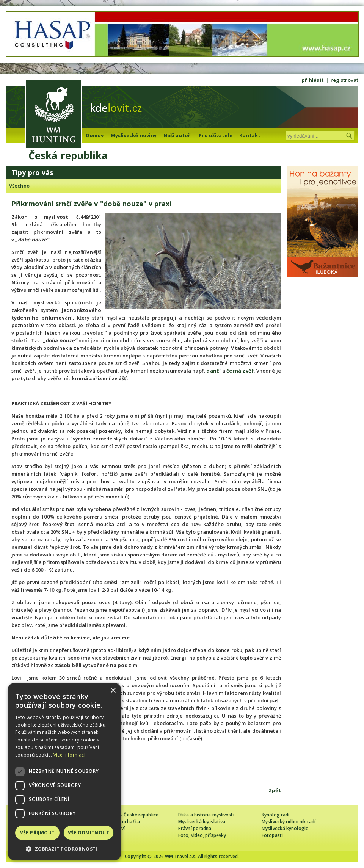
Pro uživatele (215, 135)
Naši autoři (178, 135)
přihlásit (313, 80)
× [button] (113, 691)
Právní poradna (195, 828)
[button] (64, 849)
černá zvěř (240, 371)
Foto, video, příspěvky (202, 835)
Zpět (275, 790)
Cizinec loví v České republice (127, 815)
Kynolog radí (275, 815)
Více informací (69, 755)
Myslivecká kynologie (285, 828)
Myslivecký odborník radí (289, 822)
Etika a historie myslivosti (206, 815)
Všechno (19, 186)
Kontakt (250, 135)
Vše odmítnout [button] (89, 833)
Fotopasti (272, 835)
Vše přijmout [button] (38, 833)
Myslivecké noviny (134, 135)
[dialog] (64, 772)
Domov (95, 135)
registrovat (344, 80)
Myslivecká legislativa (202, 822)
